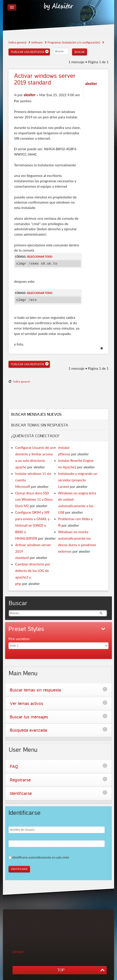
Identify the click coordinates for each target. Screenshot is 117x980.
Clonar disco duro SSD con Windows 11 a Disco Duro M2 (34, 500)
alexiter (30, 95)
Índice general (21, 381)
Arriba (102, 348)
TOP (61, 970)
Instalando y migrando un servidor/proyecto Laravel (78, 480)
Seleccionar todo (40, 257)
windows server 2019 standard (45, 79)
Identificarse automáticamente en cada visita (41, 857)
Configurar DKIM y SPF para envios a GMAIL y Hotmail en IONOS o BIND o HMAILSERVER (32, 525)
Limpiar (18, 952)
